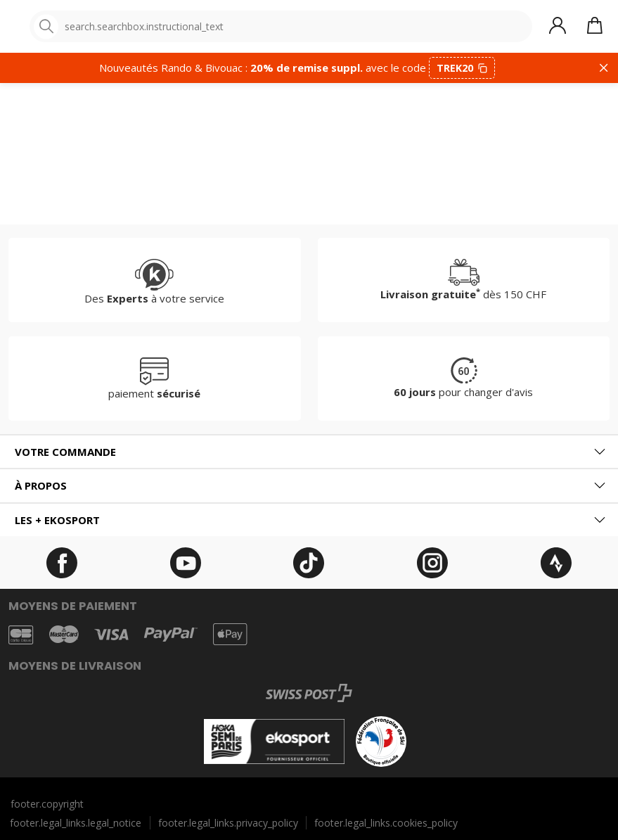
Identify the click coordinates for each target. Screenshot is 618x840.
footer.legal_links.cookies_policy (386, 823)
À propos (41, 485)
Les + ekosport (57, 520)
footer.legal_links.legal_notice (76, 823)
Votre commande (65, 452)
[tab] (309, 452)
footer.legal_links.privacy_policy (228, 823)
